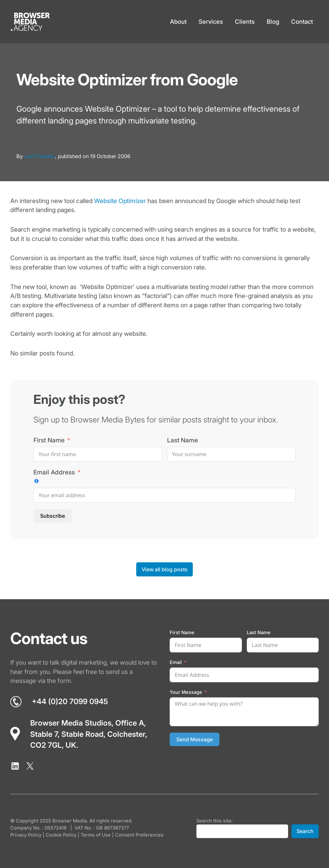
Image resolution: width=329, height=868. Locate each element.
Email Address (54, 472)
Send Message (195, 739)
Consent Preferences (139, 835)
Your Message (186, 692)
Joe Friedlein (40, 156)
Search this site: (214, 821)
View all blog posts (165, 569)
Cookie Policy (61, 835)
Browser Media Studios (71, 723)
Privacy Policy (26, 835)
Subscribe (53, 516)
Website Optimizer (120, 201)
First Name (49, 440)
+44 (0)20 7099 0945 (70, 702)
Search (305, 831)
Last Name (182, 440)
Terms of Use (96, 835)
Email (176, 662)
